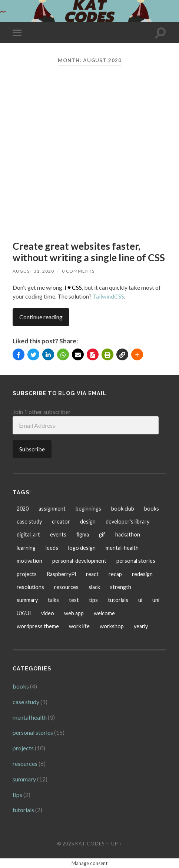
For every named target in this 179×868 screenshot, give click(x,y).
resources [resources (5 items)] (66, 587)
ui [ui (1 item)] (140, 600)
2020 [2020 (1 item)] (23, 509)
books (21, 686)
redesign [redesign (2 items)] (142, 574)
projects (23, 748)
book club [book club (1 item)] (123, 509)
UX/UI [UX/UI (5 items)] (24, 613)
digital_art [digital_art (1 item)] (28, 534)
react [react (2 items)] (92, 574)
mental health (30, 717)
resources (25, 763)
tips (17, 795)
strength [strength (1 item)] (121, 587)
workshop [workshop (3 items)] (112, 626)
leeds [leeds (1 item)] (52, 548)
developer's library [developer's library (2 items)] (127, 522)
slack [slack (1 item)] (94, 587)
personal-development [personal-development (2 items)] (79, 561)
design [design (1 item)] (88, 522)
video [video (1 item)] (48, 613)
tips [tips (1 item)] (93, 600)
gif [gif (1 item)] (102, 534)
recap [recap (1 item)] (115, 574)
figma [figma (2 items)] (83, 534)
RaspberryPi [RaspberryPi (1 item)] (61, 574)
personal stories (33, 732)
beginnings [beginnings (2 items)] (88, 509)
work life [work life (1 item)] (79, 626)
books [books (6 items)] (152, 509)
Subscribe (32, 449)
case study (26, 702)
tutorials (23, 810)
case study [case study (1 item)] (29, 522)
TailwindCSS (108, 296)
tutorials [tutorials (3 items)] (118, 600)
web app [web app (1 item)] (74, 613)
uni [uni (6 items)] (156, 600)
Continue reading (41, 317)
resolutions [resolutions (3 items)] (30, 587)
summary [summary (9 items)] (27, 600)
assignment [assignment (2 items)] (52, 509)
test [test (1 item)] (74, 600)
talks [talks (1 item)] (53, 600)
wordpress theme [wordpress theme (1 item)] (38, 626)
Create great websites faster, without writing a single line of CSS (89, 252)
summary (24, 779)
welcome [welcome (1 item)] (104, 613)
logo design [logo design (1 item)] (82, 548)
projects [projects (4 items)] (27, 574)
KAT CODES (90, 844)
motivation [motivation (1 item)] (29, 561)
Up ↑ (116, 844)
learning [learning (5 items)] (26, 548)
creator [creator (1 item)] (61, 522)
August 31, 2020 (33, 271)
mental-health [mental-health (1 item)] (122, 548)
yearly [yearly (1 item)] (141, 626)
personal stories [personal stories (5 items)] (136, 561)
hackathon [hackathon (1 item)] (128, 534)
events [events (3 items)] (58, 534)
